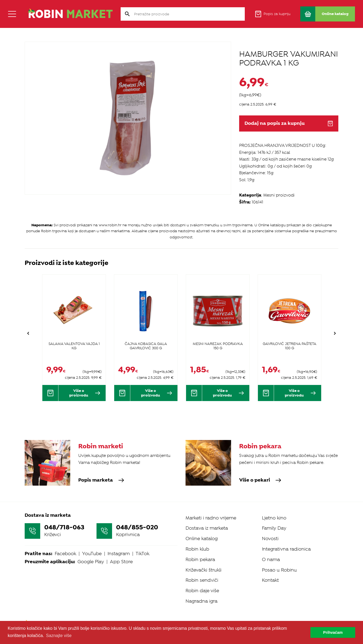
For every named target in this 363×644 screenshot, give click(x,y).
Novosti (270, 539)
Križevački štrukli (203, 570)
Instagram (119, 554)
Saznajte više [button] (59, 636)
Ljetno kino (274, 518)
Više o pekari (260, 480)
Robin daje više (202, 591)
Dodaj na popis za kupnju (289, 123)
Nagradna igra (201, 601)
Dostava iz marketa (207, 528)
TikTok (142, 554)
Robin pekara (200, 559)
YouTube (92, 554)
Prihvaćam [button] (333, 632)
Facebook (65, 554)
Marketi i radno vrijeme (211, 518)
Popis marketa (101, 480)
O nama (271, 559)
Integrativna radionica (286, 549)
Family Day (274, 528)
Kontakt (270, 580)
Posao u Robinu (279, 570)
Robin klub (197, 549)
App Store (121, 562)
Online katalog (202, 539)
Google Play (91, 562)
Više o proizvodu (85, 393)
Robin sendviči (202, 580)
